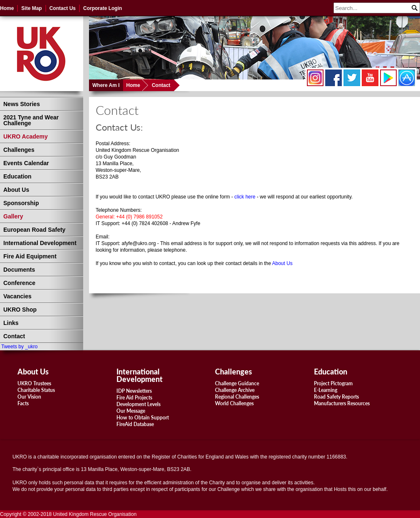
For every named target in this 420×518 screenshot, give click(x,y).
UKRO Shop (20, 310)
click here (245, 197)
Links (11, 323)
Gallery (13, 216)
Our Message (131, 411)
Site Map (31, 8)
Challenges (19, 150)
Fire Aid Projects (134, 398)
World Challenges (234, 403)
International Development (40, 243)
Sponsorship (21, 203)
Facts (23, 403)
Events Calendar (26, 163)
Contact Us (63, 8)
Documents (19, 270)
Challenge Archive (235, 390)
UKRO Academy (26, 136)
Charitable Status (36, 390)
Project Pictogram (333, 383)
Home (7, 8)
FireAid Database (135, 424)
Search (414, 7)
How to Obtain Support (143, 418)
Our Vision (29, 397)
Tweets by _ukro (19, 347)
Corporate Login (103, 8)
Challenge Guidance (237, 383)
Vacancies (17, 296)
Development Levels (138, 404)
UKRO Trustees (34, 383)
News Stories (22, 104)
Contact (161, 85)
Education (17, 176)
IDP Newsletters (134, 391)
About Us (16, 190)
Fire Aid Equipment (30, 256)
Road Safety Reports (336, 397)
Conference (19, 283)
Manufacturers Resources (342, 403)
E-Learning (326, 390)
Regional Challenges (237, 397)
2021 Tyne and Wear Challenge (31, 120)
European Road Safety (34, 230)
